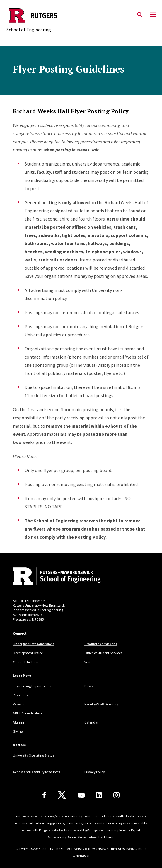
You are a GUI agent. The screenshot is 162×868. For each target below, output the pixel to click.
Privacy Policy (95, 772)
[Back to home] (52, 577)
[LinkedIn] (99, 795)
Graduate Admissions (101, 644)
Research (20, 704)
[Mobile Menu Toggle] (153, 15)
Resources (20, 695)
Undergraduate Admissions (34, 644)
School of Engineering (29, 601)
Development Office (28, 653)
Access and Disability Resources (36, 772)
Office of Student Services (103, 653)
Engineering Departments (32, 686)
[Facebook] (44, 795)
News (88, 686)
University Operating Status (34, 755)
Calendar (91, 722)
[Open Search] (140, 15)
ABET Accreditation (27, 713)
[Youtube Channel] (81, 795)
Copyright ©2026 (28, 849)
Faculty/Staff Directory (101, 704)
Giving (18, 731)
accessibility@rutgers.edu (87, 830)
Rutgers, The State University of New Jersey (73, 849)
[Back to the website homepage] (33, 16)
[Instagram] (116, 795)
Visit (87, 662)
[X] (62, 795)
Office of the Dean (26, 662)
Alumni (18, 722)
